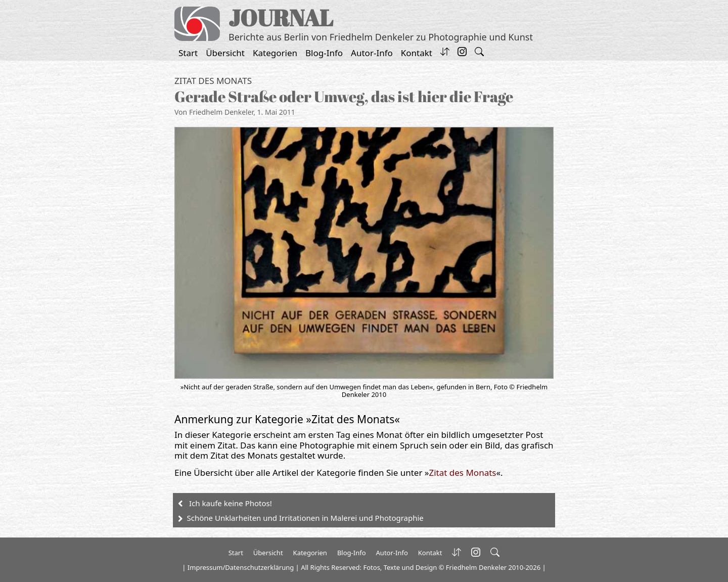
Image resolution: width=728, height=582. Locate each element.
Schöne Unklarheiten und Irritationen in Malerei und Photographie (305, 518)
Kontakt (417, 53)
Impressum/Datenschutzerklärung (241, 567)
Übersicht (225, 53)
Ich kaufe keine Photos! (231, 503)
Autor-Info (372, 53)
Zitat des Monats (213, 81)
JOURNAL (281, 17)
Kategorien (275, 53)
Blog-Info (324, 53)
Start (188, 53)
